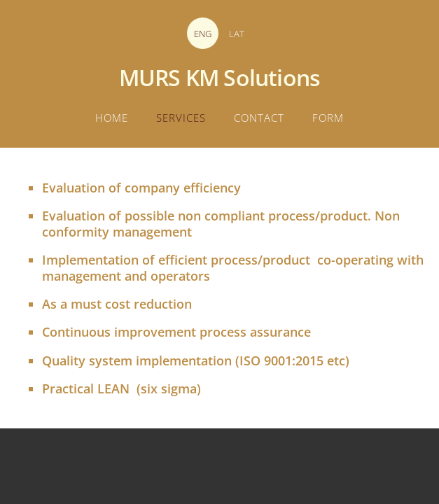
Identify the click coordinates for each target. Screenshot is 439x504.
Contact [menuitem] (259, 118)
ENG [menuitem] (203, 34)
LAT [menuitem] (237, 34)
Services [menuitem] (181, 118)
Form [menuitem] (328, 118)
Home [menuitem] (112, 118)
